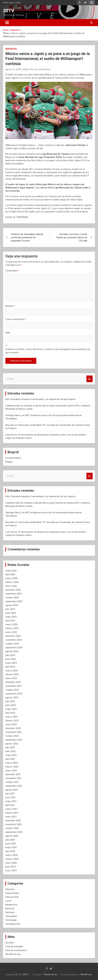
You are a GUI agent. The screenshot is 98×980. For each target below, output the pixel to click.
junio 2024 (11, 659)
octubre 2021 (12, 782)
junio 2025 (11, 613)
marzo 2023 (11, 717)
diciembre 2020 (13, 821)
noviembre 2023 (13, 686)
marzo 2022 (11, 763)
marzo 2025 (11, 624)
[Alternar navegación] (7, 23)
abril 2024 (10, 667)
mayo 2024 (11, 663)
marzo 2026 (11, 578)
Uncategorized (13, 924)
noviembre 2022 (13, 732)
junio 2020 (11, 844)
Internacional (12, 897)
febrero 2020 (12, 859)
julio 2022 (10, 747)
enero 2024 (11, 678)
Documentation (13, 458)
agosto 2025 (12, 605)
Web (8, 333)
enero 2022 (11, 771)
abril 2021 (10, 805)
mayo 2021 (11, 801)
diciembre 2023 (13, 682)
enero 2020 (11, 863)
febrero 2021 (12, 813)
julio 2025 (10, 609)
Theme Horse (50, 974)
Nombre (10, 306)
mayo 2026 (11, 571)
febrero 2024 (12, 674)
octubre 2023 (12, 690)
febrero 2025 (12, 628)
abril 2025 (10, 621)
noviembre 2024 (13, 640)
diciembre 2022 (13, 728)
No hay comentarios (41, 69)
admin (26, 69)
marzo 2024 (11, 671)
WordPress (86, 974)
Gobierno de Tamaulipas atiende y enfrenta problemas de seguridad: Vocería (27, 237)
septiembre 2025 (14, 601)
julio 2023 (10, 701)
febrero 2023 (12, 721)
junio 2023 (11, 705)
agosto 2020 (12, 836)
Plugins (9, 462)
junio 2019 (11, 867)
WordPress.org (13, 954)
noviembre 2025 (13, 594)
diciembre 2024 (13, 636)
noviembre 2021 (13, 778)
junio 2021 (11, 797)
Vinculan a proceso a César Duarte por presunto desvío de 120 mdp (72, 237)
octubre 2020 (12, 828)
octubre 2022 (12, 736)
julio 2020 (10, 840)
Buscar (90, 379)
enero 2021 (11, 817)
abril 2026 (10, 574)
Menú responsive (92, 3)
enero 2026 (11, 586)
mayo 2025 (11, 617)
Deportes (11, 49)
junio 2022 (11, 751)
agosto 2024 (12, 651)
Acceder (10, 943)
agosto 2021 (12, 790)
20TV (9, 11)
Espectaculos (12, 893)
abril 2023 (10, 713)
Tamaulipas (11, 916)
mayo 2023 (11, 709)
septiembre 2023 (14, 694)
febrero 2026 (12, 582)
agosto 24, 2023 (13, 69)
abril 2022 (10, 759)
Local (8, 901)
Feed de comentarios (16, 950)
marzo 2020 (11, 855)
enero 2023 (11, 724)
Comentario (12, 271)
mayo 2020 (11, 847)
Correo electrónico (16, 319)
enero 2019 (11, 871)
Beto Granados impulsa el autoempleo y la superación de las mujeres (40, 399)
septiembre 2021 (14, 786)
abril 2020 (10, 851)
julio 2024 (10, 655)
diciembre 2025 (13, 590)
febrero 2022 (12, 767)
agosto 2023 (12, 698)
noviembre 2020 (13, 824)
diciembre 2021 (13, 774)
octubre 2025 (12, 598)
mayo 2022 (11, 755)
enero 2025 (11, 632)
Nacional (10, 908)
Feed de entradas (14, 946)
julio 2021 (10, 794)
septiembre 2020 (14, 832)
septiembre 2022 (14, 740)
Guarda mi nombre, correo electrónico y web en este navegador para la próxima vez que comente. (48, 351)
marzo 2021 (11, 809)
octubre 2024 (12, 644)
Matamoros (11, 905)
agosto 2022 (12, 744)
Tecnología (11, 920)
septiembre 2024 (14, 648)
